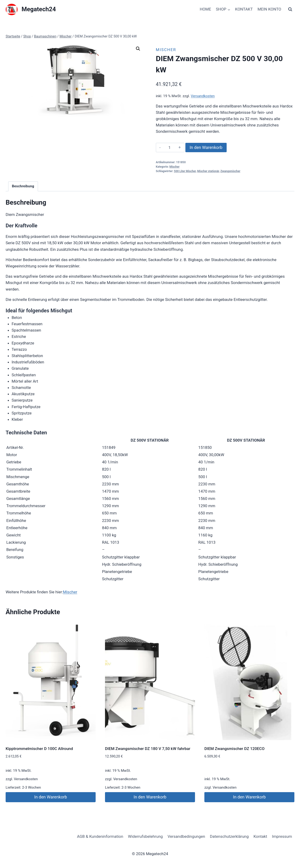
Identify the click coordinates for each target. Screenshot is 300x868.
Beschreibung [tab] (23, 186)
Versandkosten (203, 96)
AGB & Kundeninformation (100, 836)
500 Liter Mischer (185, 171)
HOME (205, 9)
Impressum (282, 836)
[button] (138, 49)
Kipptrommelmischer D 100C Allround (39, 749)
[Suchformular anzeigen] (290, 9)
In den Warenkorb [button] (51, 797)
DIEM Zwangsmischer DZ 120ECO (234, 749)
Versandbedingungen (186, 836)
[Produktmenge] (170, 148)
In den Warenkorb (206, 147)
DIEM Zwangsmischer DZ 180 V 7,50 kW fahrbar (148, 749)
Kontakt (260, 836)
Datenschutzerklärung (229, 836)
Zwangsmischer (230, 171)
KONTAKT (244, 9)
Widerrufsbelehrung (145, 836)
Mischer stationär (208, 171)
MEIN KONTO (269, 9)
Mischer (166, 50)
